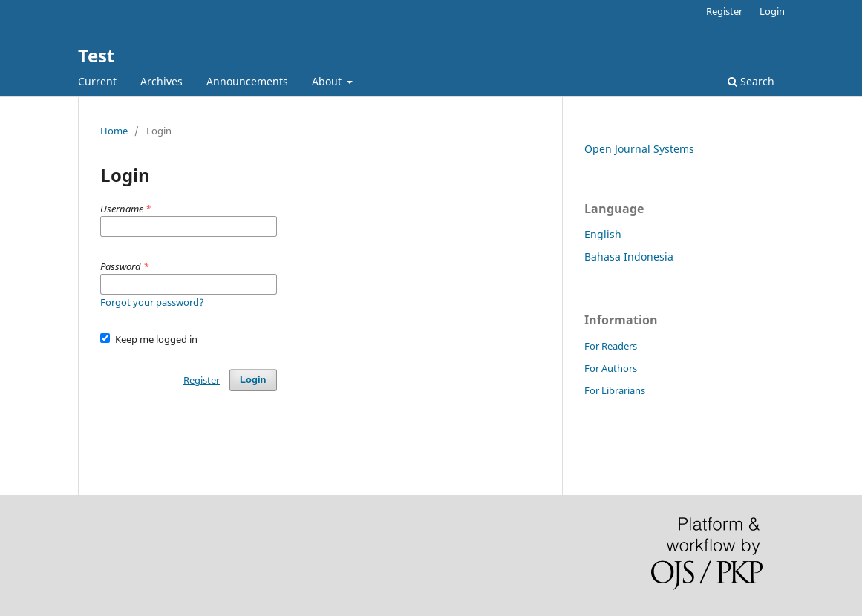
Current (97, 81)
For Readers (611, 346)
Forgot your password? (152, 302)
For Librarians (615, 390)
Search (751, 81)
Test (96, 55)
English (603, 234)
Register (724, 11)
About (328, 81)
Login (772, 11)
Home (114, 131)
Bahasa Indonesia (629, 256)
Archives (161, 81)
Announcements (247, 81)
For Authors (611, 368)
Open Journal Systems (639, 149)
